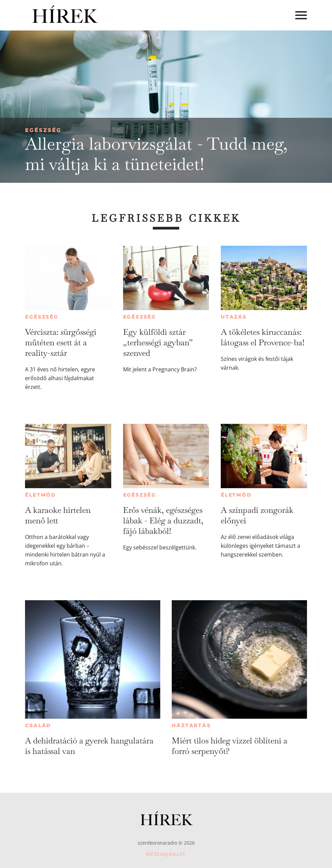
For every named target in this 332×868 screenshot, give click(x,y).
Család (38, 725)
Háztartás (191, 725)
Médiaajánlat (166, 854)
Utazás (234, 317)
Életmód (41, 495)
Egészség (43, 130)
